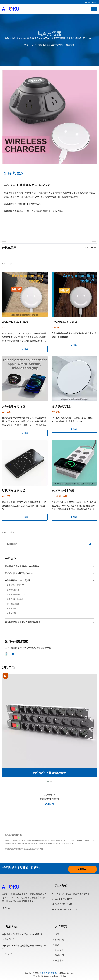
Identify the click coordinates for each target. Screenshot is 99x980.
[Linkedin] (9, 908)
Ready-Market (60, 976)
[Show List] (95, 247)
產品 (57, 945)
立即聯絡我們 (38, 849)
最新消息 (59, 950)
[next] (94, 239)
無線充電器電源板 (63, 491)
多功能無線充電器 (14, 406)
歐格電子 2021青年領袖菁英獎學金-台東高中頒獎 (24, 947)
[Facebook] (3, 908)
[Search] (42, 544)
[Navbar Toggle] (94, 9)
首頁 (26, 45)
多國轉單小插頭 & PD (16, 585)
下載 (9, 654)
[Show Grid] (92, 247)
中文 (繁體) (93, 2)
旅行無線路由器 (13, 604)
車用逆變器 (11, 613)
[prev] (4, 239)
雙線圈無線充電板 (14, 491)
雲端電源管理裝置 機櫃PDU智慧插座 (22, 566)
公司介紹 (59, 939)
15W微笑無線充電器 (65, 322)
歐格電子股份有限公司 (49, 973)
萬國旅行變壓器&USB (16, 594)
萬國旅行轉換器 (13, 590)
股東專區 (59, 960)
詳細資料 (50, 804)
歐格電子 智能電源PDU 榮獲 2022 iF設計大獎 (23, 934)
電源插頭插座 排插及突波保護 (19, 573)
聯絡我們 (59, 955)
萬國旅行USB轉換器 (15, 599)
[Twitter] (6, 908)
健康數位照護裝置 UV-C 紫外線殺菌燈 (23, 622)
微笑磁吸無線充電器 (15, 322)
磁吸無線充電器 (62, 406)
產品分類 (34, 45)
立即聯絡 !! (83, 869)
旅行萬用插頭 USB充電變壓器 (51, 45)
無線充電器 (70, 45)
